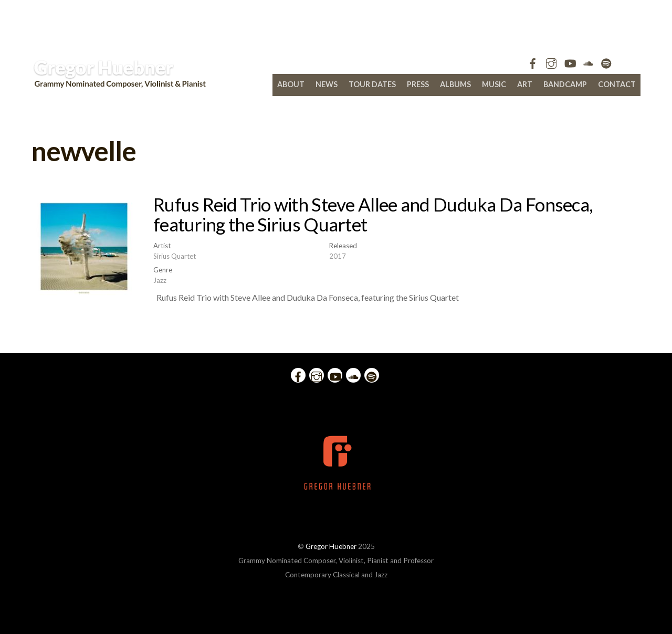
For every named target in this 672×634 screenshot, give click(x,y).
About (291, 84)
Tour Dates (372, 84)
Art (525, 84)
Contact (617, 84)
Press (418, 84)
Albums (455, 84)
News (327, 84)
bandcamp (565, 84)
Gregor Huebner (331, 546)
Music (494, 84)
